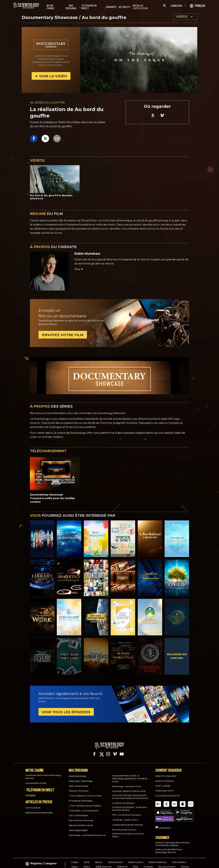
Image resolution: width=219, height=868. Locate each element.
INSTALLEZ (140, 7)
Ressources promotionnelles (39, 810)
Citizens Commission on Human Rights (128, 832)
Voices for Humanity (79, 788)
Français (97, 857)
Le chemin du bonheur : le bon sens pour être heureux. (129, 805)
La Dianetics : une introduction (84, 807)
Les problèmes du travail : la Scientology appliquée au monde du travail (130, 775)
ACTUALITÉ (124, 7)
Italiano (87, 852)
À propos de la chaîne (36, 780)
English (75, 848)
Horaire (30, 792)
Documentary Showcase (50, 17)
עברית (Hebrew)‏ (179, 848)
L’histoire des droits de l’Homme (127, 822)
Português (148, 852)
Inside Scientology (78, 773)
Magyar (75, 852)
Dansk (87, 848)
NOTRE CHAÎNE (50, 7)
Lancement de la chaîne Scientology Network (43, 774)
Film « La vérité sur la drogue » (127, 812)
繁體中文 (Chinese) (80, 857)
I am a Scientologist (78, 812)
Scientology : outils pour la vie (127, 783)
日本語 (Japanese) (104, 852)
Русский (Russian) (167, 852)
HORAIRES (111, 7)
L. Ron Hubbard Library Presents (85, 802)
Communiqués (33, 805)
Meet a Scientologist (79, 783)
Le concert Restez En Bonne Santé (129, 788)
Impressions (165, 813)
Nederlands (122, 852)
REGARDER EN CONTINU (177, 656)
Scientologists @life (78, 827)
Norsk (136, 852)
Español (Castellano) (158, 848)
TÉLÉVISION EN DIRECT (89, 7)
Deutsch (99, 848)
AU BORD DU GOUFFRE (47, 102)
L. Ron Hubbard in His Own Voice (85, 793)
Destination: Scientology (81, 778)
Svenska (185, 852)
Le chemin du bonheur (123, 800)
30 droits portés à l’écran (124, 826)
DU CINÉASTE (53, 247)
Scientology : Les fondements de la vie (87, 832)
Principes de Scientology (81, 798)
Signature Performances (81, 822)
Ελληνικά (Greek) (115, 848)
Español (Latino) (136, 848)
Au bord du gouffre (104, 17)
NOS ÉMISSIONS (71, 7)
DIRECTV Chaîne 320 (166, 773)
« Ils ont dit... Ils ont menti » (125, 817)
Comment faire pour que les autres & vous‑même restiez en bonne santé (130, 794)
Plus (79, 269)
